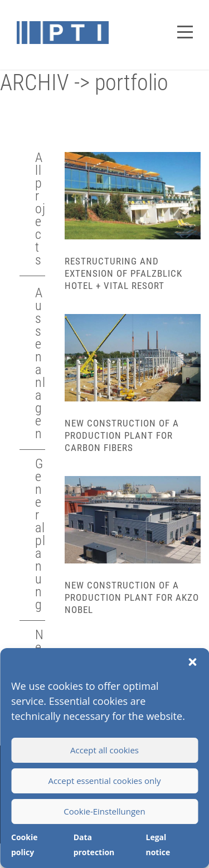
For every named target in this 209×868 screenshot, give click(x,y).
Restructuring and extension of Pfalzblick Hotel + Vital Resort (123, 273)
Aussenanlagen (40, 363)
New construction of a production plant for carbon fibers (122, 435)
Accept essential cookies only (104, 781)
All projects (40, 209)
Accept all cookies (104, 750)
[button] (192, 662)
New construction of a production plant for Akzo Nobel (132, 597)
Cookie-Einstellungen (104, 811)
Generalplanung (40, 534)
